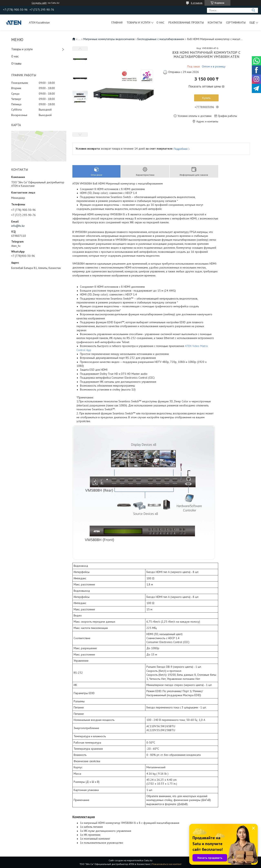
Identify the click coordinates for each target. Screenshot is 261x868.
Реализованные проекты (186, 22)
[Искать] (253, 10)
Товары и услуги (138, 22)
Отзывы (16, 63)
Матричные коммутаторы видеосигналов (109, 39)
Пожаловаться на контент (167, 864)
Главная (117, 22)
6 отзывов (197, 3)
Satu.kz (148, 860)
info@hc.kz (18, 226)
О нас (160, 22)
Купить (206, 98)
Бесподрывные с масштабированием (161, 39)
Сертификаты (236, 22)
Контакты (215, 22)
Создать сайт (39, 3)
